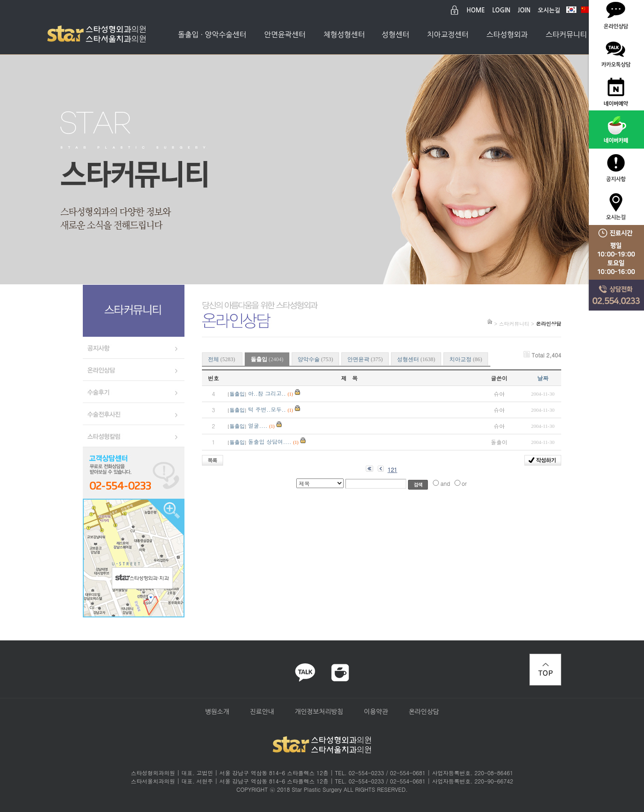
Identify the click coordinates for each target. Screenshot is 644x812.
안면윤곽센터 (285, 35)
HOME (476, 10)
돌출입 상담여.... (270, 441)
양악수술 (315, 359)
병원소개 (217, 712)
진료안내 (262, 712)
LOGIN (501, 10)
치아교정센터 (448, 35)
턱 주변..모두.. (267, 409)
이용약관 (376, 712)
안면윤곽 (365, 359)
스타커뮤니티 (566, 35)
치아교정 (466, 359)
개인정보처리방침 (319, 712)
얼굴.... (258, 425)
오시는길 (549, 10)
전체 (222, 359)
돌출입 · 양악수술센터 (212, 35)
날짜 (543, 378)
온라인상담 (424, 712)
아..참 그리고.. (267, 393)
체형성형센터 (344, 35)
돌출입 (237, 394)
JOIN (524, 10)
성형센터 (396, 35)
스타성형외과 (507, 35)
